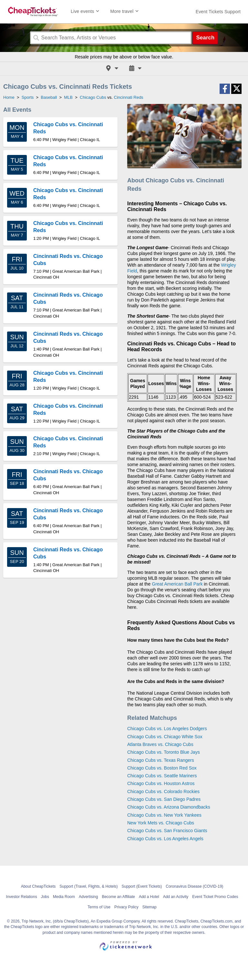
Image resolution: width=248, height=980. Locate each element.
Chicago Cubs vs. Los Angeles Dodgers (167, 729)
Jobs (45, 897)
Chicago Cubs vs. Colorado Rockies (163, 791)
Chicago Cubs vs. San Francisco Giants (167, 831)
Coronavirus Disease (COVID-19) (194, 886)
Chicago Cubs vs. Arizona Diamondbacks (169, 807)
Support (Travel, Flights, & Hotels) (88, 886)
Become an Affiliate (118, 897)
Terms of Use (99, 907)
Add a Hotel (149, 897)
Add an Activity (176, 897)
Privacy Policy (126, 907)
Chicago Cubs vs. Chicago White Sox (165, 737)
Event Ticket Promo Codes (215, 897)
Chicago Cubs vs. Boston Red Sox (162, 768)
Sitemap (150, 907)
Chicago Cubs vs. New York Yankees (164, 815)
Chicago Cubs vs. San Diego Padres (164, 799)
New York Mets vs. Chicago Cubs (161, 823)
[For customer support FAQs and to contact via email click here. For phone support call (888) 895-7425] (218, 12)
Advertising (88, 897)
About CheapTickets (38, 886)
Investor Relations (22, 897)
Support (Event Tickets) (142, 886)
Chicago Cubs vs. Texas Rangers (161, 760)
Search (205, 38)
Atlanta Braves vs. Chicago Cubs (160, 744)
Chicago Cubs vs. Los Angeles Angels (165, 839)
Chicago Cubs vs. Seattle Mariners (162, 776)
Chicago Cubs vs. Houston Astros (161, 783)
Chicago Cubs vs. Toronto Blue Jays (164, 752)
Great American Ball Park (177, 584)
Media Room (64, 897)
